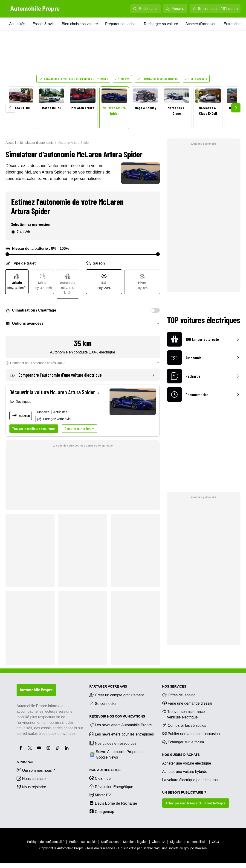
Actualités (60, 412)
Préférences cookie (83, 842)
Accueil (11, 143)
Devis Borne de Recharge (113, 803)
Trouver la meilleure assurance (34, 428)
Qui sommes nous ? (36, 770)
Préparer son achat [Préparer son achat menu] (121, 24)
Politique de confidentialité (46, 842)
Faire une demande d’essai (187, 703)
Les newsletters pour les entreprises (122, 734)
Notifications (110, 842)
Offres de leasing (179, 695)
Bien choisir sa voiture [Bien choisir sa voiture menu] (80, 24)
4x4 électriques (20, 402)
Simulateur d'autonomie (37, 143)
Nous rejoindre (31, 787)
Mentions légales (135, 842)
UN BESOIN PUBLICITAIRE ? (184, 792)
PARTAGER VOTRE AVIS (108, 686)
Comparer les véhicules (184, 725)
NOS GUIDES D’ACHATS (181, 755)
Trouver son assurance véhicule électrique (184, 714)
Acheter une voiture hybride (185, 772)
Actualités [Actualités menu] (17, 24)
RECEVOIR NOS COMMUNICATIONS (117, 716)
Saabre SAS (152, 848)
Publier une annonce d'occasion (191, 733)
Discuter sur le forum (80, 428)
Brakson (201, 848)
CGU (216, 842)
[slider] (7, 254)
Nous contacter (32, 778)
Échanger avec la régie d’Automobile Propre (196, 803)
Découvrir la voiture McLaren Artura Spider (55, 392)
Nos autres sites (105, 770)
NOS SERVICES (174, 686)
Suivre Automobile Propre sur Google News (116, 755)
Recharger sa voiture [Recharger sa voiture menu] (161, 24)
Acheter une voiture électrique (187, 763)
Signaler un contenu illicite (189, 842)
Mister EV (100, 795)
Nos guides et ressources (113, 743)
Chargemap (102, 811)
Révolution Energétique (111, 786)
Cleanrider (101, 778)
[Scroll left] (10, 108)
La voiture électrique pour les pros (190, 780)
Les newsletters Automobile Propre (120, 725)
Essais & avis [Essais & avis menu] (43, 24)
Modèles (43, 412)
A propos (25, 762)
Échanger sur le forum (183, 742)
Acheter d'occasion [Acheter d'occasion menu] (201, 24)
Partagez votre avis (54, 419)
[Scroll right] (236, 108)
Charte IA (159, 842)
